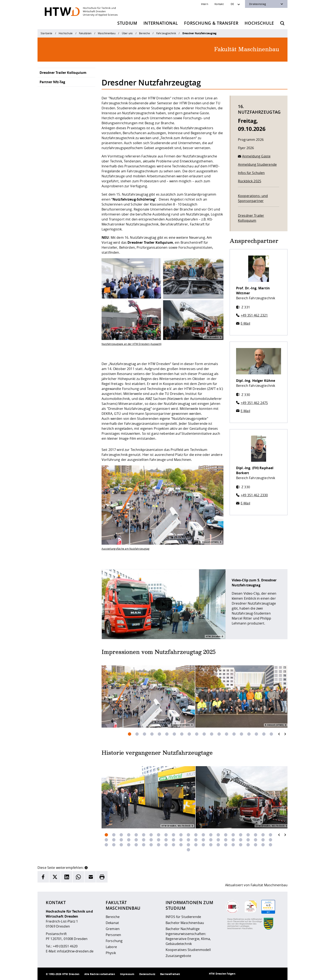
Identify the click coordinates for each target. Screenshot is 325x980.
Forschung (114, 941)
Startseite (46, 33)
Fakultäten (85, 33)
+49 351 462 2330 (254, 495)
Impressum (127, 974)
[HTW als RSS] (242, 974)
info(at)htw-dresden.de (75, 951)
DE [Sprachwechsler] (232, 4)
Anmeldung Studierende (257, 164)
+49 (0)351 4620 (65, 946)
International (161, 23)
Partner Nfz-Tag (52, 82)
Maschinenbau (107, 33)
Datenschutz (147, 974)
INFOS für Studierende (183, 917)
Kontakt (219, 4)
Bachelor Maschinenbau (185, 923)
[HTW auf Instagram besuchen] (250, 974)
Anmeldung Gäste (256, 156)
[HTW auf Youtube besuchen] (275, 974)
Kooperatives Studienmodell (188, 950)
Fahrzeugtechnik (166, 33)
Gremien (113, 929)
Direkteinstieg (258, 4)
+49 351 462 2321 (254, 315)
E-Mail (245, 323)
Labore (111, 947)
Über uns (127, 33)
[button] (86, 867)
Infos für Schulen (251, 173)
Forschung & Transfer (211, 23)
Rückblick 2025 (250, 181)
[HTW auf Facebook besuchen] (267, 974)
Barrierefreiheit (170, 974)
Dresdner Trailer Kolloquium (63, 73)
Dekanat (112, 923)
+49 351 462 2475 (254, 403)
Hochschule (259, 23)
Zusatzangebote (178, 956)
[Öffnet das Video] (164, 604)
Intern (205, 4)
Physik (111, 953)
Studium (127, 23)
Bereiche (144, 33)
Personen (113, 935)
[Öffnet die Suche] (282, 23)
